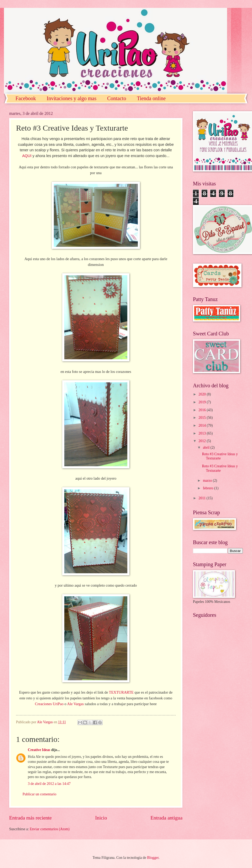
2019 (203, 402)
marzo (208, 481)
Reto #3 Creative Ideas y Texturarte (220, 456)
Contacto (117, 98)
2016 (203, 410)
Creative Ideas (39, 750)
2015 (203, 418)
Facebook (26, 98)
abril (207, 448)
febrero (209, 488)
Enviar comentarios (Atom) (50, 829)
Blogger (153, 858)
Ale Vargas (75, 704)
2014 (203, 425)
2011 (203, 498)
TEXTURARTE (121, 692)
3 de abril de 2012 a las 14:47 (49, 784)
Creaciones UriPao (49, 704)
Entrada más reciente (30, 818)
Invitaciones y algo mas (72, 98)
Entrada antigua (166, 818)
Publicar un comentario (40, 794)
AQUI (27, 156)
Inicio (101, 818)
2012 (203, 441)
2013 (203, 433)
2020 (203, 394)
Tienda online (151, 98)
